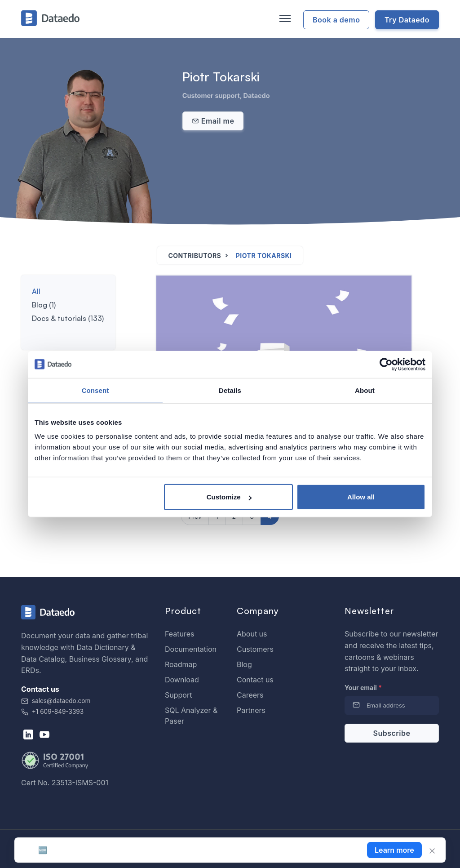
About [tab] (365, 390)
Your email (363, 688)
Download (182, 680)
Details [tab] (230, 390)
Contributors (195, 256)
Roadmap (181, 664)
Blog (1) (44, 305)
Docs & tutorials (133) (68, 318)
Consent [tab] (95, 390)
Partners (251, 710)
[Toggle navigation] (284, 19)
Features (180, 634)
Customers (255, 649)
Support (178, 695)
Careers (250, 695)
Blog (244, 664)
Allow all (361, 497)
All (36, 291)
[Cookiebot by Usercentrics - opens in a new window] (386, 364)
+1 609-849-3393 (52, 712)
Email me (213, 121)
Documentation (191, 649)
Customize (229, 497)
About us (252, 634)
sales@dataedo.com (56, 701)
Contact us (255, 680)
